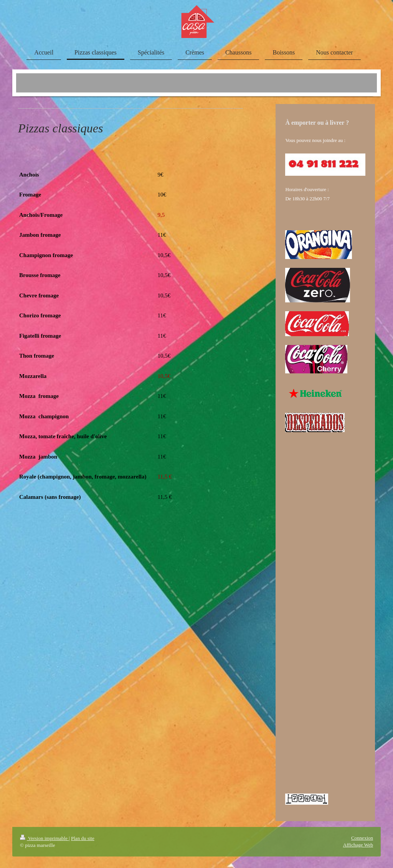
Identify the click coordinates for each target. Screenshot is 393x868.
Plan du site (83, 838)
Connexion (362, 838)
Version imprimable (44, 838)
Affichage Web (358, 845)
